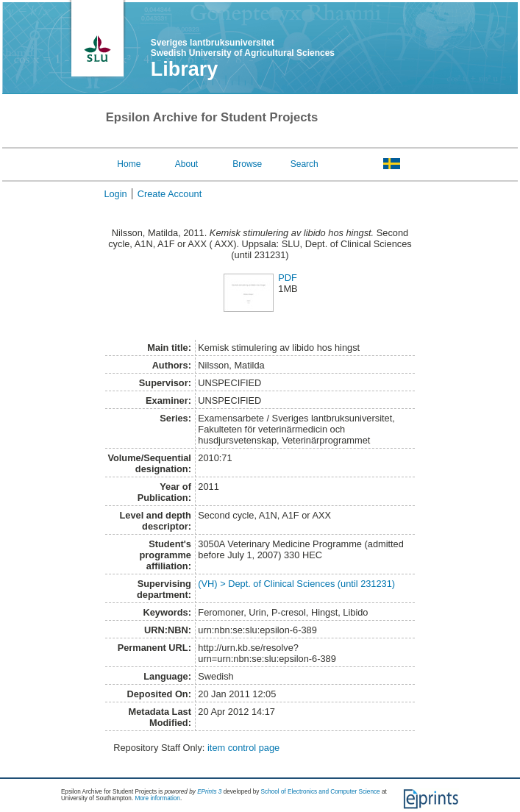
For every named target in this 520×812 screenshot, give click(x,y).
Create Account (170, 194)
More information (157, 798)
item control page (243, 748)
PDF (288, 278)
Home (129, 164)
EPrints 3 (209, 792)
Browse (247, 164)
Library (185, 69)
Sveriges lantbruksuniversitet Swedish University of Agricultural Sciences (243, 48)
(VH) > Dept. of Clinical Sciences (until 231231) (296, 584)
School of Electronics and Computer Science (321, 792)
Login (115, 194)
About (186, 164)
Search (304, 164)
